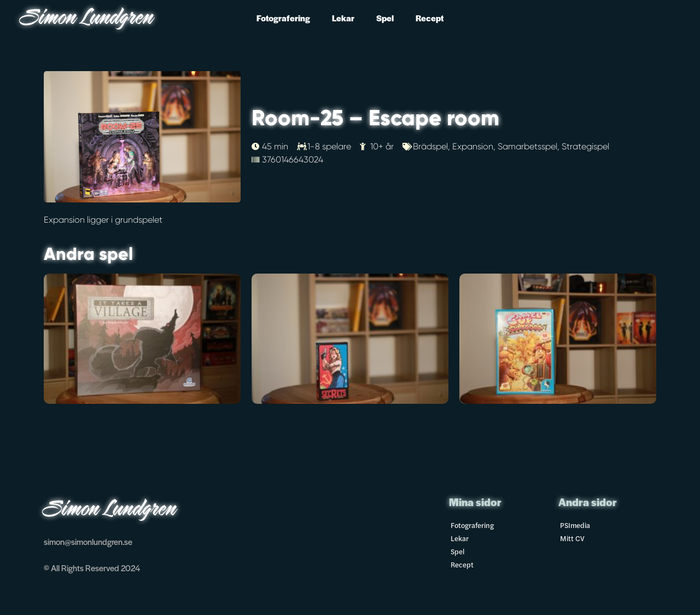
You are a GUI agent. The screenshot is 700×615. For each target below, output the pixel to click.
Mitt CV (572, 538)
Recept (430, 18)
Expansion (473, 146)
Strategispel (585, 146)
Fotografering (283, 18)
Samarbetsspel (527, 146)
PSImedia (575, 525)
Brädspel (430, 146)
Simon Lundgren (87, 19)
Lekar (343, 18)
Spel (385, 18)
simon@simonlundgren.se (88, 541)
